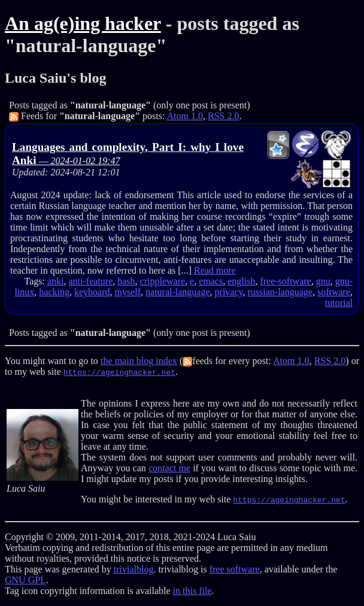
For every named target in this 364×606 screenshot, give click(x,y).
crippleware (163, 281)
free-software (285, 281)
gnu (323, 281)
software (334, 292)
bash (126, 281)
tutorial (339, 303)
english (241, 281)
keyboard (92, 292)
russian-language (280, 292)
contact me (169, 468)
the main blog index (139, 361)
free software (235, 569)
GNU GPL (25, 580)
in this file (192, 591)
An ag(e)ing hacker (83, 23)
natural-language (178, 292)
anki (56, 281)
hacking (54, 292)
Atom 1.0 (185, 116)
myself (128, 292)
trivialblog (134, 569)
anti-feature (91, 281)
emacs (211, 281)
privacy (229, 292)
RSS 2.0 (223, 116)
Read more (215, 270)
